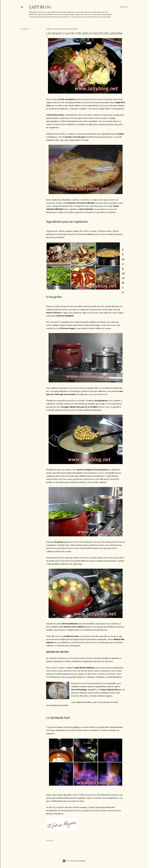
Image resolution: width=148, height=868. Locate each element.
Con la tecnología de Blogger (74, 861)
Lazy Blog (40, 7)
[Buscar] (124, 7)
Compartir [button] (25, 29)
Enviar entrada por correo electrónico (66, 29)
